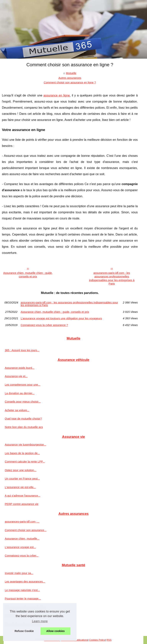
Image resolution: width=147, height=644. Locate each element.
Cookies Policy (97, 640)
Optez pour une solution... (21, 470)
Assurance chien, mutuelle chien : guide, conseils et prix (28, 275)
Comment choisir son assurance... (26, 530)
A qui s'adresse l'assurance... (22, 496)
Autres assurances (70, 78)
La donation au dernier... (20, 393)
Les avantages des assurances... (25, 582)
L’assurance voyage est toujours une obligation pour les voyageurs (61, 318)
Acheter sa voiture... (17, 410)
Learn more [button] (40, 621)
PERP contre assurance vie (22, 504)
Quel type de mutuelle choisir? (23, 419)
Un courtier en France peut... (22, 479)
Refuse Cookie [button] (24, 631)
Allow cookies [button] (56, 631)
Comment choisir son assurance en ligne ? (70, 83)
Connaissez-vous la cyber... (22, 556)
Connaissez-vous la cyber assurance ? (44, 325)
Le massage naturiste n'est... (22, 590)
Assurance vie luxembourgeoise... (25, 445)
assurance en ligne (57, 95)
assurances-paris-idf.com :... (22, 522)
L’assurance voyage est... (20, 547)
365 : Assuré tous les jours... (22, 350)
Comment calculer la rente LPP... (25, 462)
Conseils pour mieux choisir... (23, 402)
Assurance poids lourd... (20, 368)
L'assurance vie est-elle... (20, 487)
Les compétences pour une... (23, 385)
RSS (109, 640)
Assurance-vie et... (16, 376)
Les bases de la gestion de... (22, 453)
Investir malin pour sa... (19, 573)
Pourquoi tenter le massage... (23, 599)
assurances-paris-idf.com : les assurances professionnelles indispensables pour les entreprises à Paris (112, 278)
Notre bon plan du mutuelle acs (24, 427)
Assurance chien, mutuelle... (22, 539)
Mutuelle (71, 73)
